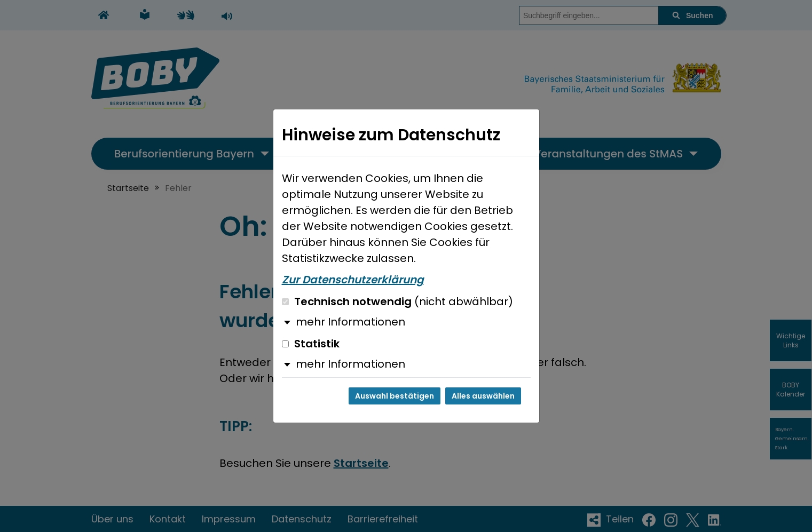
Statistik (311, 344)
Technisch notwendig (397, 301)
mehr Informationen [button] (350, 322)
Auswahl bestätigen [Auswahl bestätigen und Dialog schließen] (395, 396)
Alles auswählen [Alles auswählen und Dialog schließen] (483, 396)
